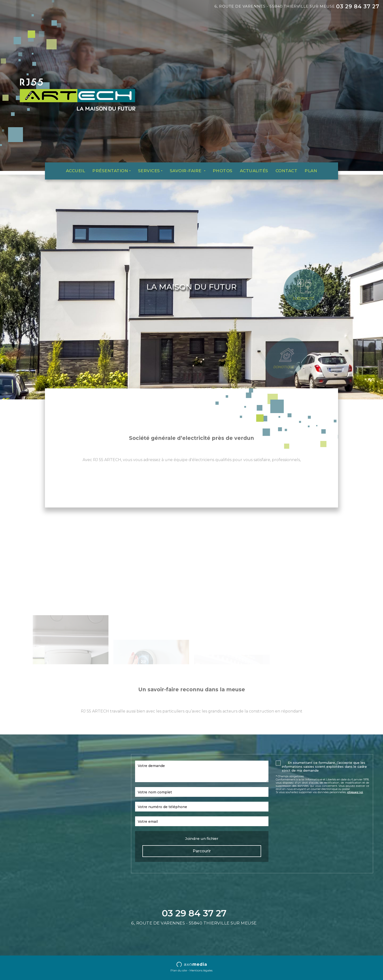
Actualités (254, 171)
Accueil (76, 171)
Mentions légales (201, 970)
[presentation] (313, 807)
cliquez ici (355, 792)
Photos (223, 171)
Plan (311, 171)
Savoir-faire (186, 171)
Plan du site (179, 970)
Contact (287, 171)
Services (149, 171)
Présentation (110, 171)
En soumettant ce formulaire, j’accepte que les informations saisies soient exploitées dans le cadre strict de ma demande (324, 766)
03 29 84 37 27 (358, 6)
